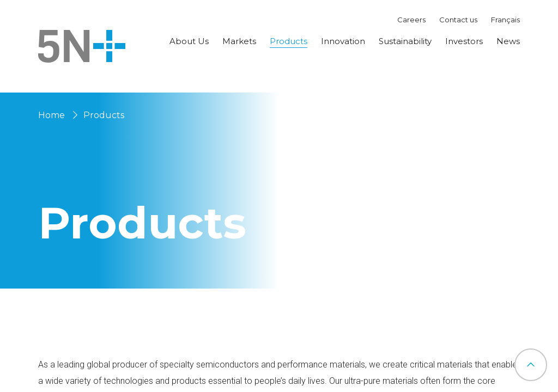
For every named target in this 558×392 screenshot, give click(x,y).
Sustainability (405, 41)
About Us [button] (189, 41)
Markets (239, 41)
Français (505, 20)
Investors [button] (464, 41)
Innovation (343, 41)
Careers (411, 20)
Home (51, 115)
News (508, 41)
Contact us (458, 20)
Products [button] (289, 41)
